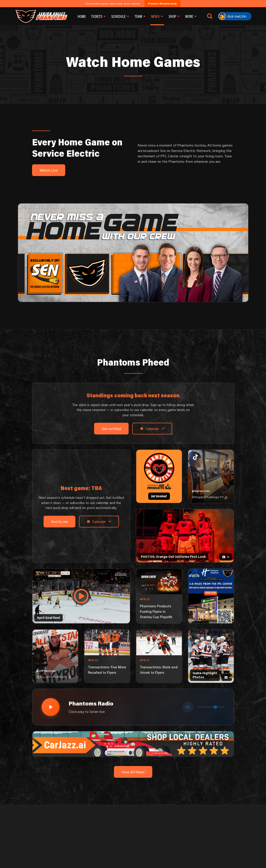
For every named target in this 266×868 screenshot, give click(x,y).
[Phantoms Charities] (159, 476)
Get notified (111, 428)
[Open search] (210, 16)
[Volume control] (211, 707)
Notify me (59, 521)
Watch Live (49, 170)
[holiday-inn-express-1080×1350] (211, 596)
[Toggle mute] (188, 707)
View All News (133, 772)
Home (82, 16)
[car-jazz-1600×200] (133, 743)
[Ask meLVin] (235, 16)
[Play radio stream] (51, 707)
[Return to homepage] (41, 16)
